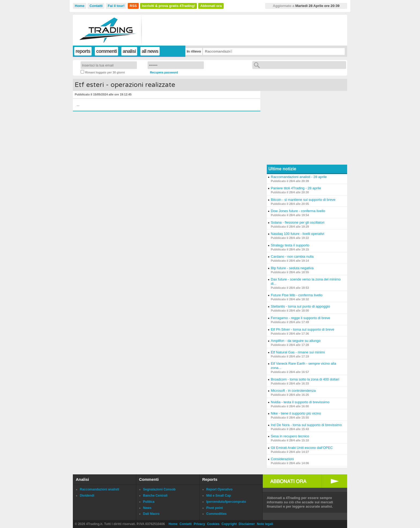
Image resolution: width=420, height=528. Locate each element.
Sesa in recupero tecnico (290, 436)
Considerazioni (282, 459)
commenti (106, 51)
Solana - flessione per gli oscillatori (298, 222)
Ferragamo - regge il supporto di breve (301, 318)
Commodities (216, 514)
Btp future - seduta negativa (292, 268)
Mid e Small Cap (219, 496)
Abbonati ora (211, 6)
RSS (133, 6)
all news (150, 51)
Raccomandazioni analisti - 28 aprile (299, 177)
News (147, 508)
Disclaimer (247, 524)
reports (83, 51)
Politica (149, 502)
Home (80, 6)
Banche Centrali (155, 496)
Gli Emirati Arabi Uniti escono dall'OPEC (302, 448)
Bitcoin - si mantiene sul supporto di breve (303, 200)
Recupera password (164, 72)
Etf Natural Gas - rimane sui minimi (298, 352)
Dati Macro (151, 514)
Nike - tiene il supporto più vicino (296, 413)
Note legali (265, 524)
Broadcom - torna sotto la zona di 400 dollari (305, 379)
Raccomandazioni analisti (100, 489)
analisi (129, 51)
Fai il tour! (116, 6)
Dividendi (87, 496)
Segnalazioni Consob (159, 489)
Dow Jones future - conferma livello (298, 211)
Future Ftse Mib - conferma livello (297, 295)
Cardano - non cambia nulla (292, 256)
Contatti (96, 6)
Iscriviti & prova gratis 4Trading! (169, 6)
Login (213, 65)
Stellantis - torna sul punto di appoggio (300, 306)
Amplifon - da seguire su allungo (296, 341)
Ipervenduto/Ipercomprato (226, 502)
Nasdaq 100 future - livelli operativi (297, 234)
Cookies (213, 524)
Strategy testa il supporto (290, 245)
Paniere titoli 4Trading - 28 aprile (296, 188)
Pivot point (215, 508)
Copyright (229, 524)
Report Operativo (219, 489)
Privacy (199, 524)
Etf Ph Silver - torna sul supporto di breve (303, 329)
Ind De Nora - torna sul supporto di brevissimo (306, 425)
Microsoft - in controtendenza (293, 391)
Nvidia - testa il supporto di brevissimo (300, 402)
